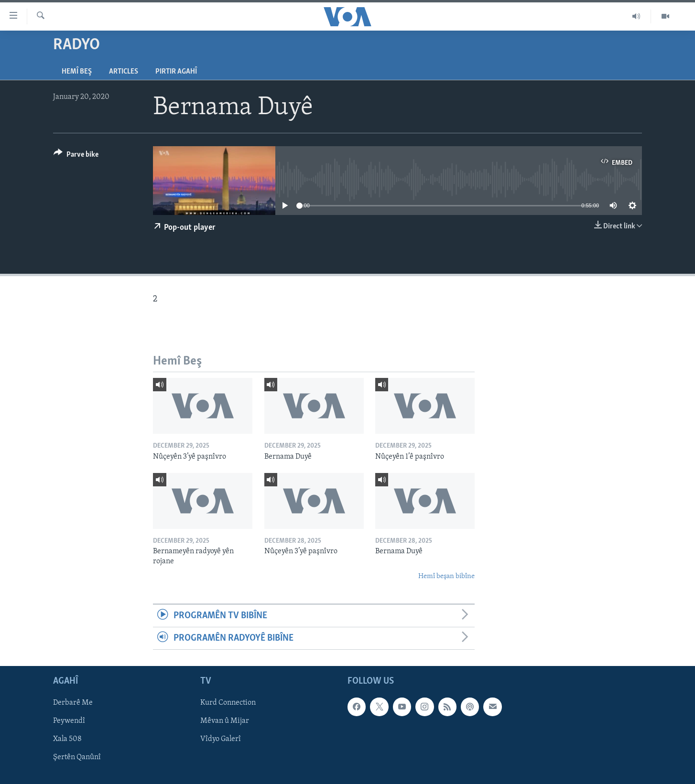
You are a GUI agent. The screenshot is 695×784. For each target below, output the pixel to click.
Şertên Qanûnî (77, 758)
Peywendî (69, 721)
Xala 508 (67, 740)
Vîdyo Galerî (221, 740)
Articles (124, 72)
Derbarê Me (73, 703)
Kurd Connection (228, 703)
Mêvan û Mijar (225, 721)
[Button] (76, 156)
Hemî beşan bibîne (446, 576)
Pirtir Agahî (176, 72)
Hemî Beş (77, 72)
